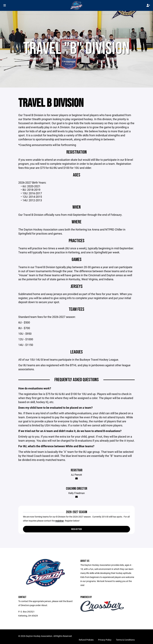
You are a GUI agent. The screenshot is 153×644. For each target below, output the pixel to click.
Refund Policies (86, 640)
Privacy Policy (105, 640)
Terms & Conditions (125, 640)
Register (76, 529)
